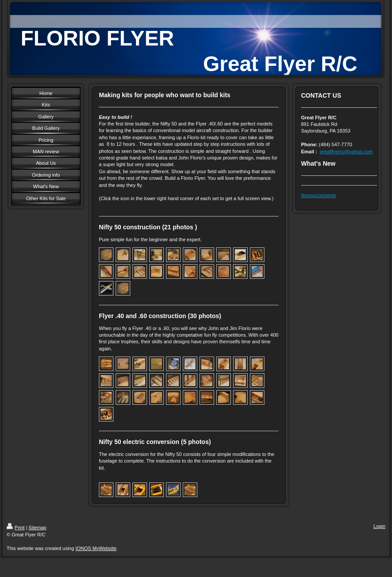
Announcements (319, 195)
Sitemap (38, 528)
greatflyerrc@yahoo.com (346, 152)
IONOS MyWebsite (96, 548)
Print (16, 528)
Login (379, 526)
